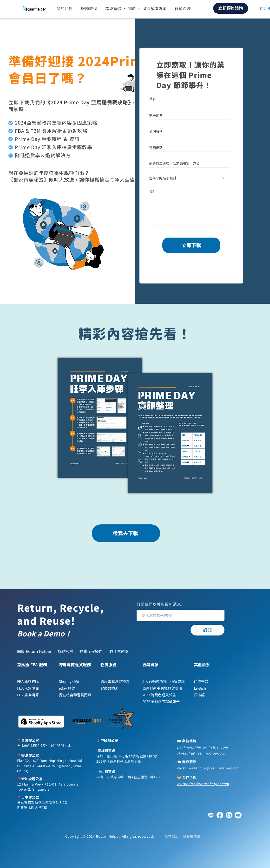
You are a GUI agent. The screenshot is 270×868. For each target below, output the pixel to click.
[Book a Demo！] (54, 634)
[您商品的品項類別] (190, 178)
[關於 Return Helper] (35, 651)
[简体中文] (214, 681)
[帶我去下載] (126, 533)
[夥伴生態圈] (119, 651)
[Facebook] (220, 815)
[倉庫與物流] (119, 688)
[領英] (229, 815)
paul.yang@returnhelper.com (203, 747)
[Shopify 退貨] (77, 681)
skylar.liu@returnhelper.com (202, 753)
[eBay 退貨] (77, 688)
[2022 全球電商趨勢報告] (163, 702)
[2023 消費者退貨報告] (163, 695)
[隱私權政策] (192, 836)
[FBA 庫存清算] (35, 695)
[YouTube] (238, 815)
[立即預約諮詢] (231, 8)
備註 (153, 192)
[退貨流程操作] (92, 651)
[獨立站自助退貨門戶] (77, 695)
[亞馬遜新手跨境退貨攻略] (163, 688)
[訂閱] (207, 630)
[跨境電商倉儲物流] (119, 681)
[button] (65, 9)
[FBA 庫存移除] (35, 681)
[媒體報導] (66, 651)
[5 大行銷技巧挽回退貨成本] (165, 681)
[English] (214, 688)
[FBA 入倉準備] (35, 688)
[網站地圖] (171, 836)
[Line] (211, 815)
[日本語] (214, 695)
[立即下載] (191, 245)
